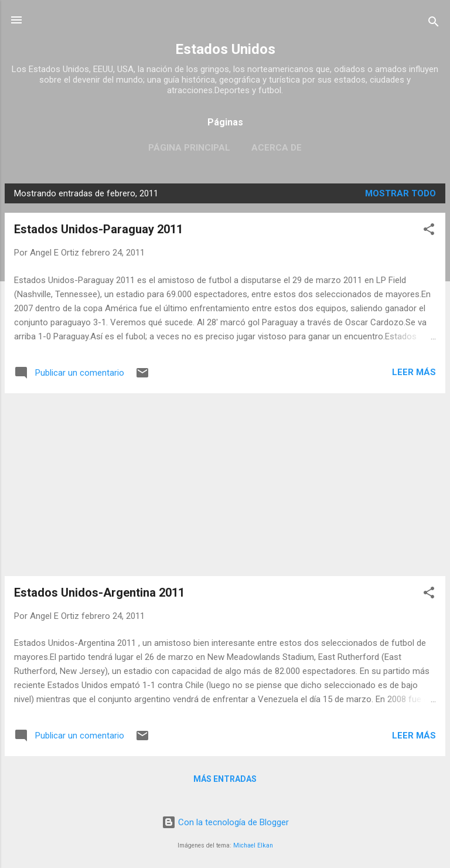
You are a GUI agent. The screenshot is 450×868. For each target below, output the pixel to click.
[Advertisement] (225, 485)
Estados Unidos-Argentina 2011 (99, 593)
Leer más (414, 372)
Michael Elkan (253, 845)
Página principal (189, 148)
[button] (429, 231)
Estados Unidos (225, 49)
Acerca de (277, 148)
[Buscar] (434, 24)
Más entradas (225, 779)
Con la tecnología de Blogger (225, 822)
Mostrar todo (400, 193)
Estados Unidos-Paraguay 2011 (98, 229)
